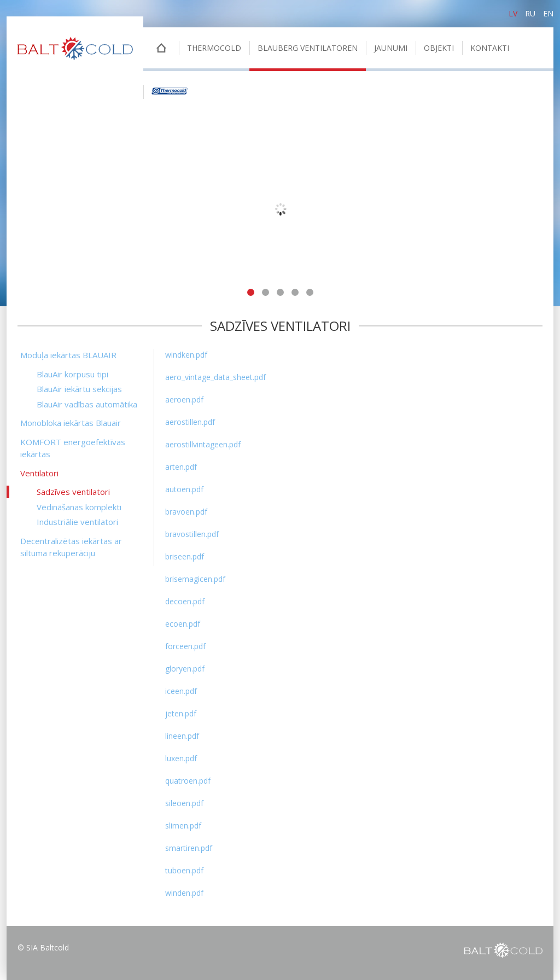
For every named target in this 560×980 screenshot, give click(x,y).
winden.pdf (184, 893)
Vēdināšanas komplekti (79, 507)
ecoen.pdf (183, 624)
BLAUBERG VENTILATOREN (308, 48)
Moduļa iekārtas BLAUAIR (68, 355)
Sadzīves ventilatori (73, 492)
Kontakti (490, 48)
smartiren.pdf (189, 848)
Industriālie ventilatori (77, 522)
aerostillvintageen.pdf (203, 444)
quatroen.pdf (188, 781)
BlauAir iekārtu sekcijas (79, 389)
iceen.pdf (181, 691)
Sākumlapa (161, 49)
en (548, 13)
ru (530, 13)
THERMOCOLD (214, 48)
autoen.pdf (184, 489)
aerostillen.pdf (190, 422)
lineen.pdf (182, 736)
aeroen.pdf (184, 399)
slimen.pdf (183, 826)
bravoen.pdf (186, 512)
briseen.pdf (185, 556)
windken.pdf (186, 355)
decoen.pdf (185, 601)
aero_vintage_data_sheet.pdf (215, 377)
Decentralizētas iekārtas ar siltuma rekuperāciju (71, 547)
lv (513, 13)
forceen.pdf (185, 646)
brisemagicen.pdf (195, 579)
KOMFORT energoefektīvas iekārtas (73, 448)
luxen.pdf (181, 758)
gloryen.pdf (185, 669)
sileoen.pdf (184, 803)
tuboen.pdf (184, 870)
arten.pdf (181, 467)
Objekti (439, 48)
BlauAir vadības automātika (87, 404)
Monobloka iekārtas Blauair (71, 423)
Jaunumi (391, 48)
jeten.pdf (181, 713)
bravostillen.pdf (192, 534)
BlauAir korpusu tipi (72, 374)
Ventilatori (39, 473)
